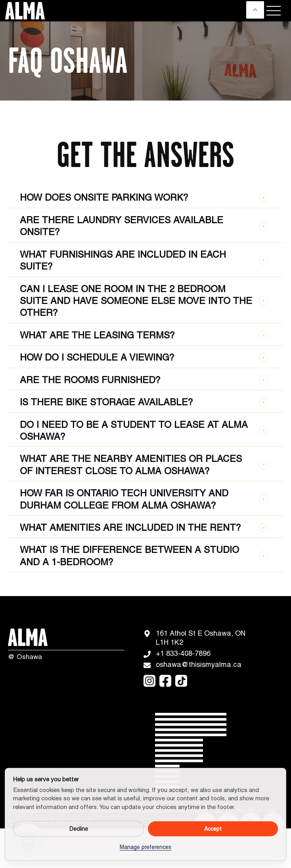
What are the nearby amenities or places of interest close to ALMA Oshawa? (144, 464)
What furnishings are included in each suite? (144, 260)
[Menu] (274, 11)
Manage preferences (145, 847)
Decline (79, 829)
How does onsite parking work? (144, 197)
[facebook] (165, 681)
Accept (213, 829)
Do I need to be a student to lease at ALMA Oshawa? (144, 430)
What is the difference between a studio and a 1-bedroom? (144, 556)
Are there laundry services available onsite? (144, 226)
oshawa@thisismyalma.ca (193, 665)
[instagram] (149, 681)
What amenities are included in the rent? (144, 527)
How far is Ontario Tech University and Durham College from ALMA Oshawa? (144, 499)
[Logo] (23, 11)
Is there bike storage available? (144, 402)
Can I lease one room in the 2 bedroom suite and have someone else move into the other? (144, 301)
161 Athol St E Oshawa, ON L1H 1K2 (195, 638)
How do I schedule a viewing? (144, 357)
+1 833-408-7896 (177, 653)
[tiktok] (181, 681)
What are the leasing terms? (144, 335)
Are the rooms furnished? (144, 380)
